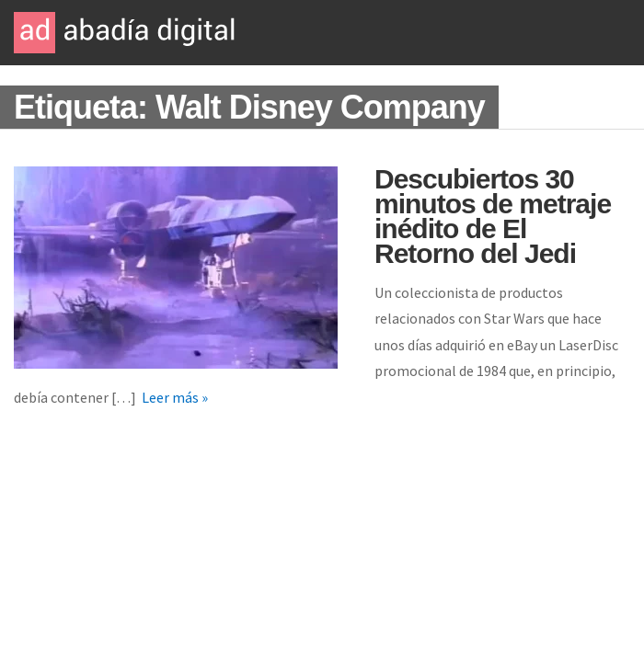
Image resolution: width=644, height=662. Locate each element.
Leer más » (175, 397)
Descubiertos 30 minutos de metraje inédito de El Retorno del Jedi (493, 216)
